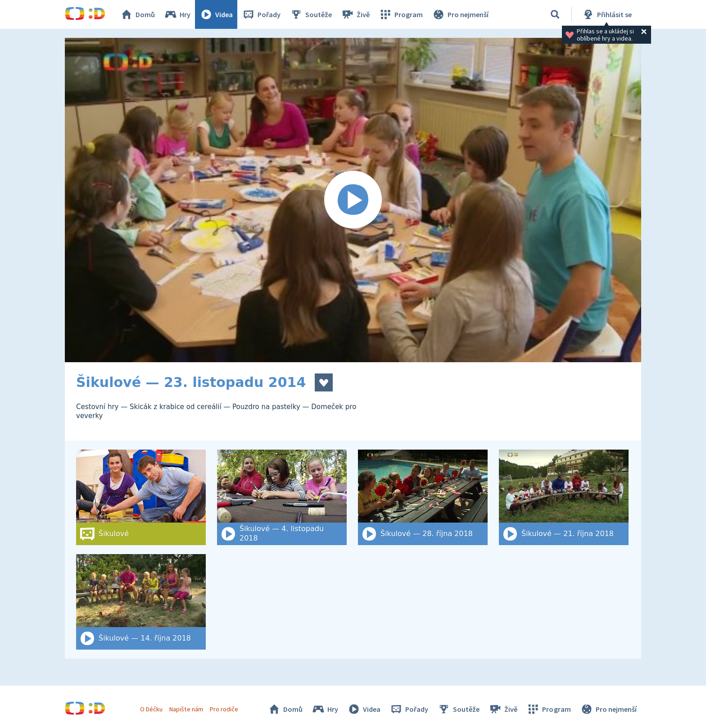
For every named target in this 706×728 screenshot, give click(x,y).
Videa (216, 14)
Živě (355, 14)
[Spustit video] (353, 200)
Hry (177, 14)
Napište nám (186, 709)
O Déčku (151, 709)
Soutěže (311, 14)
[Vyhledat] (555, 14)
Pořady (261, 14)
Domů (137, 14)
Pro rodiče (224, 709)
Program (401, 14)
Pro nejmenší (460, 14)
